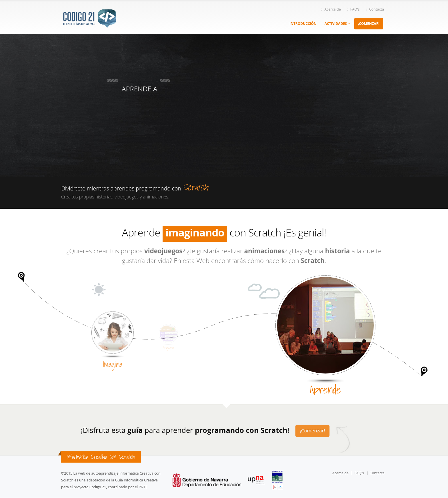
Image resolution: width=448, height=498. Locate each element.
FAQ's (353, 9)
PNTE (143, 487)
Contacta (375, 9)
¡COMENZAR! (369, 24)
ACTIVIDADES (337, 24)
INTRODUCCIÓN (303, 24)
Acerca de (331, 9)
